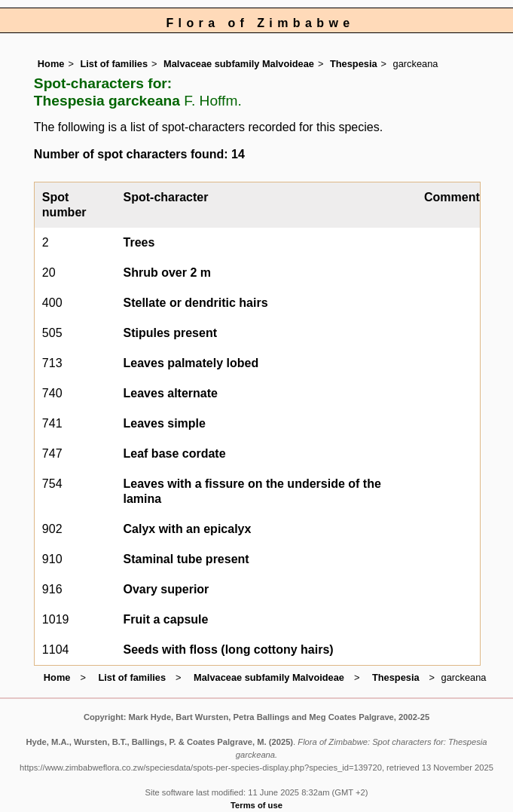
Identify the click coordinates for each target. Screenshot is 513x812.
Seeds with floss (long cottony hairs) (229, 650)
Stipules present (170, 333)
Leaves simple (165, 423)
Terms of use (256, 805)
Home (51, 64)
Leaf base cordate (175, 453)
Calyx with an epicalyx (188, 529)
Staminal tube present (186, 559)
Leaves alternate (171, 393)
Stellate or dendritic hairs (196, 303)
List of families (114, 64)
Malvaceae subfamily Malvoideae (239, 64)
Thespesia (354, 64)
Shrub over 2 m (167, 273)
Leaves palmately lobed (191, 363)
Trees (139, 242)
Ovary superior (166, 589)
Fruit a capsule (166, 619)
